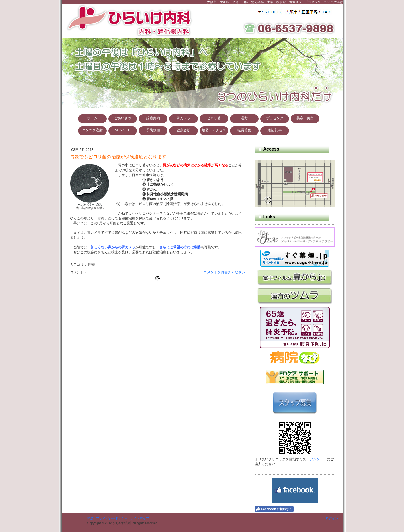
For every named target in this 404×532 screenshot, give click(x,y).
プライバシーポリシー (112, 518)
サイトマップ (140, 518)
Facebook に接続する (274, 509)
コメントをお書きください (224, 272)
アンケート (318, 459)
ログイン (332, 518)
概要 (91, 518)
